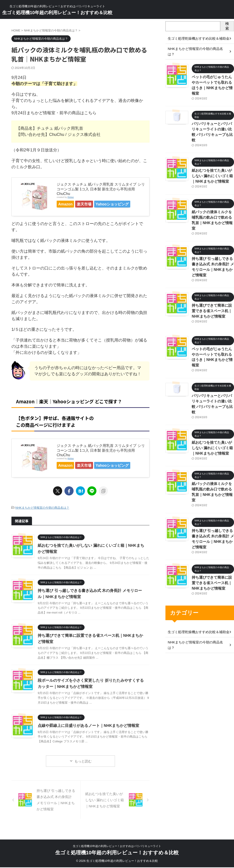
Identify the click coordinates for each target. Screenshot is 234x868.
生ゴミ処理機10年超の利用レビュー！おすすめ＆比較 (57, 13)
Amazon (68, 204)
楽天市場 (92, 204)
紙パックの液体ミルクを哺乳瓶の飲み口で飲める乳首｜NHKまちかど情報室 (213, 198)
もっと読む (83, 771)
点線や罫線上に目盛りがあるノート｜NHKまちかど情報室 (86, 735)
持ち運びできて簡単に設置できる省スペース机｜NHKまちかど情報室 (213, 278)
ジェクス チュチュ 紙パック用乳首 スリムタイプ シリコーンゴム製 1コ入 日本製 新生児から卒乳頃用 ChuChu (101, 189)
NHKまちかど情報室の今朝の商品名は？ (42, 518)
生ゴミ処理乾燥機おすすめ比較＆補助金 (197, 571)
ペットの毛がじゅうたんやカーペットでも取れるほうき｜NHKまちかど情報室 (213, 76)
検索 (227, 26)
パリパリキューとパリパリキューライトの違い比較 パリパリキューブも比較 (213, 117)
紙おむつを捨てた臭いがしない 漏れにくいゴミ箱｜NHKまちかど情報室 (213, 157)
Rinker (71, 197)
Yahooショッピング (77, 212)
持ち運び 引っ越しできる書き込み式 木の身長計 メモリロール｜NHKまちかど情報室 (213, 238)
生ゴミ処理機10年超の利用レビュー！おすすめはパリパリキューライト (117, 847)
